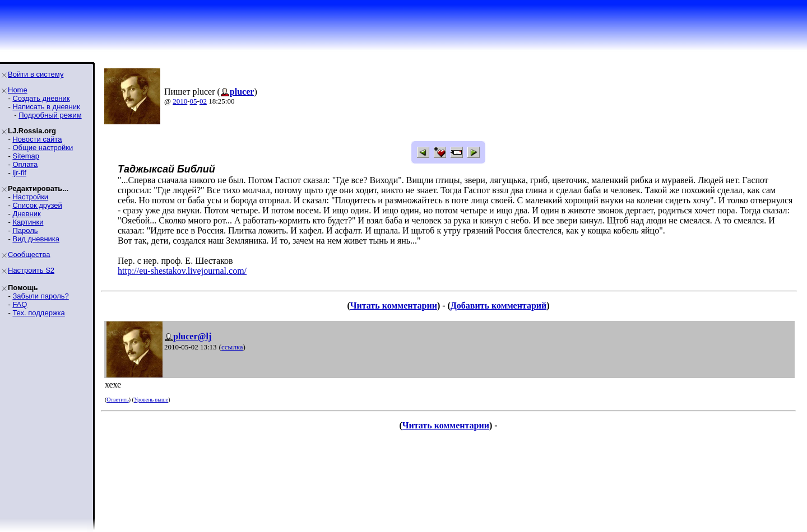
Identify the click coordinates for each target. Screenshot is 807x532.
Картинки (28, 222)
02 (203, 101)
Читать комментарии (394, 305)
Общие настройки (43, 148)
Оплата (25, 164)
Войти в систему (36, 74)
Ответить (117, 400)
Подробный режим (50, 115)
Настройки (30, 197)
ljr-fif (19, 173)
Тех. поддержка (38, 313)
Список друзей (37, 205)
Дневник (26, 214)
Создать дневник (41, 98)
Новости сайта (37, 139)
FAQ (20, 304)
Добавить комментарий (498, 305)
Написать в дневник (46, 107)
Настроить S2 (31, 270)
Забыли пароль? (40, 296)
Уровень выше (151, 400)
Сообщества (29, 255)
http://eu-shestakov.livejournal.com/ (182, 271)
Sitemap (26, 156)
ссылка (232, 347)
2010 (180, 101)
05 (194, 101)
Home (18, 90)
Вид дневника (36, 239)
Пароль (25, 230)
